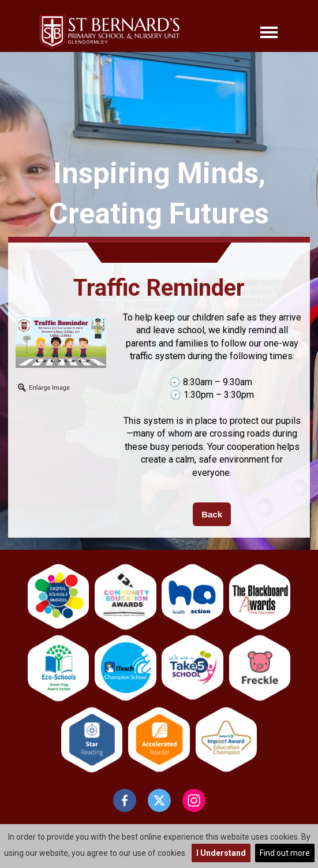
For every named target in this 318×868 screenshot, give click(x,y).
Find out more (285, 853)
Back (212, 514)
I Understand (221, 853)
